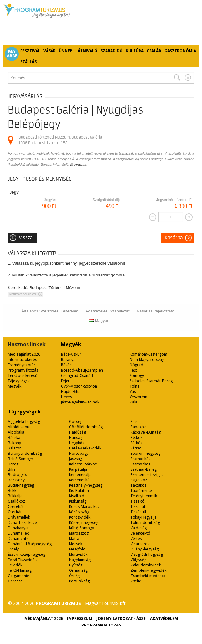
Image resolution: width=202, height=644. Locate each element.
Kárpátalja (78, 469)
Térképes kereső (22, 375)
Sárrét (136, 448)
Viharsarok (140, 544)
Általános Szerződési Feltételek (50, 311)
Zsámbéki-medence (148, 576)
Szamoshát (140, 459)
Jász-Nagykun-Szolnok (80, 402)
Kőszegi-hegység (84, 522)
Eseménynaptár (22, 365)
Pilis (134, 421)
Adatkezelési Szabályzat (108, 311)
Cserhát (15, 512)
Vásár (49, 51)
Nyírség (76, 565)
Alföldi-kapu (19, 427)
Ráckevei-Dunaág (146, 432)
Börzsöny (16, 480)
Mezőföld (77, 549)
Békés (66, 365)
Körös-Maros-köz (84, 507)
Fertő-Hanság (20, 570)
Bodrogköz (18, 475)
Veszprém (138, 397)
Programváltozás (23, 370)
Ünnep (66, 51)
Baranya (68, 360)
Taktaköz (138, 485)
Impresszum (80, 619)
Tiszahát (138, 507)
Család (154, 51)
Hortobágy (79, 453)
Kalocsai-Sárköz (83, 464)
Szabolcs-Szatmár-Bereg (151, 381)
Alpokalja (16, 432)
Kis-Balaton (79, 491)
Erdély (13, 549)
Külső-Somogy (81, 528)
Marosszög (79, 533)
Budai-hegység (21, 485)
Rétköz (136, 437)
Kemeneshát (80, 480)
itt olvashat (78, 165)
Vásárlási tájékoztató (155, 311)
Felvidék (15, 565)
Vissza (26, 238)
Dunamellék (18, 533)
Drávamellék (19, 517)
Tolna (135, 386)
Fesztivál (30, 51)
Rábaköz (138, 427)
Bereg (13, 464)
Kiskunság (78, 501)
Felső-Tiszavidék (22, 560)
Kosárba (174, 238)
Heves (66, 397)
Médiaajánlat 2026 (24, 354)
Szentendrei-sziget (147, 475)
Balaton (15, 448)
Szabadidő (112, 51)
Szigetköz (139, 480)
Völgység (138, 560)
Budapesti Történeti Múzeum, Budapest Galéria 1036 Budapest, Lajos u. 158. (60, 140)
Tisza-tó (138, 501)
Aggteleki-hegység (24, 421)
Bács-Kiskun (71, 354)
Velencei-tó (140, 533)
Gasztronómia (180, 51)
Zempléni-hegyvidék (148, 570)
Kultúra (135, 51)
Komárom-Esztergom (148, 354)
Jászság (76, 459)
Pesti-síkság (79, 581)
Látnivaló (86, 51)
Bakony (14, 443)
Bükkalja (15, 496)
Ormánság (78, 570)
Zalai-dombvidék (146, 565)
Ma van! (12, 53)
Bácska (14, 437)
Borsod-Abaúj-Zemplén (82, 370)
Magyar (99, 320)
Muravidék (78, 554)
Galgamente (19, 576)
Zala (133, 402)
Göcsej (75, 421)
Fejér (65, 381)
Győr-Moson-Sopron (79, 386)
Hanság (76, 437)
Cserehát (16, 507)
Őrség (74, 576)
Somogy (137, 375)
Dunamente (18, 538)
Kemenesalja (80, 475)
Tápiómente (141, 491)
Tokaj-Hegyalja (144, 517)
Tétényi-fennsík (144, 496)
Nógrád (136, 365)
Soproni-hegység (145, 453)
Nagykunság (80, 560)
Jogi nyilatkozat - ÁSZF (121, 619)
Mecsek (76, 544)
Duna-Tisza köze (22, 522)
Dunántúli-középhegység (30, 544)
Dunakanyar (18, 528)
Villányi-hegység (145, 549)
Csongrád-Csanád (77, 375)
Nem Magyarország (147, 360)
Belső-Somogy (20, 459)
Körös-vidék (80, 517)
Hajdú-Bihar (71, 391)
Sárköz (136, 443)
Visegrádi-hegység (147, 554)
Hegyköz (77, 443)
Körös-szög (79, 512)
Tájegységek (19, 381)
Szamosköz (140, 464)
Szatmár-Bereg (144, 469)
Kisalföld (77, 496)
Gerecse (15, 581)
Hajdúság (77, 432)
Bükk (12, 491)
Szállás (28, 62)
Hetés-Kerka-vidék (85, 448)
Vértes (136, 538)
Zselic (136, 581)
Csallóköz (16, 501)
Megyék (15, 386)
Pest (133, 370)
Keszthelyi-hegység (86, 485)
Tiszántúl (138, 512)
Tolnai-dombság (145, 522)
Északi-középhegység (27, 554)
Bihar (12, 469)
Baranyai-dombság (25, 453)
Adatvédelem (164, 619)
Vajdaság (139, 528)
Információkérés (22, 360)
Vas (133, 391)
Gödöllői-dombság (86, 427)
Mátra (74, 538)
